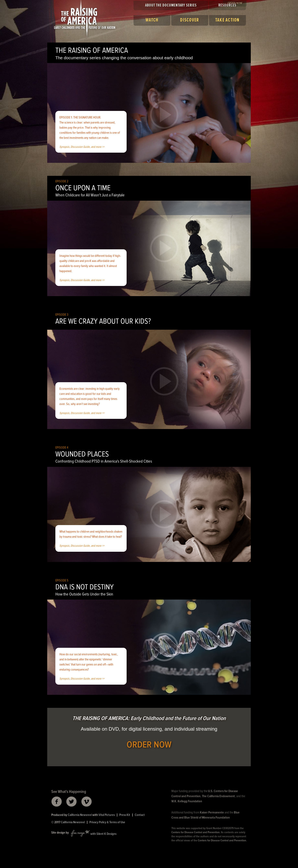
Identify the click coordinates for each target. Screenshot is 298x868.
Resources (227, 5)
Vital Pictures (107, 815)
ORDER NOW (149, 745)
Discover (190, 20)
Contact (140, 815)
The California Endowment (218, 796)
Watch (152, 20)
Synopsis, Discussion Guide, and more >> (82, 147)
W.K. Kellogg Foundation (187, 801)
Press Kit (125, 815)
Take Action (227, 20)
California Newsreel (80, 815)
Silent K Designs (106, 834)
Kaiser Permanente (212, 813)
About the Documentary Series (171, 5)
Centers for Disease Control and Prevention (196, 832)
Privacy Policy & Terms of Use (107, 822)
